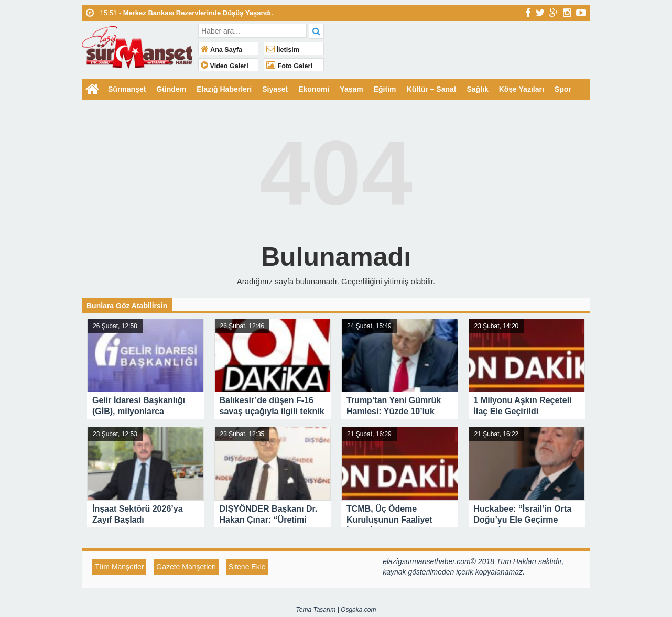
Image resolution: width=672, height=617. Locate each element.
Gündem (171, 89)
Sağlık (477, 89)
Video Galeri (225, 66)
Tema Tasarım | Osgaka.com (336, 610)
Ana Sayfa (221, 50)
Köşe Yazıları (522, 89)
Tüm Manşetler (119, 567)
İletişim (283, 50)
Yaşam (351, 89)
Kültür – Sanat (432, 89)
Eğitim (385, 89)
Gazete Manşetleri (186, 567)
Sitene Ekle (247, 567)
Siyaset (275, 89)
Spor (563, 89)
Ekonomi (314, 89)
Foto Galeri (289, 66)
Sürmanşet (127, 89)
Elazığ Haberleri (224, 89)
